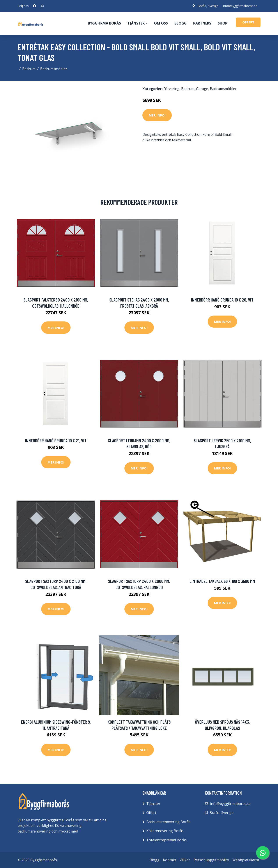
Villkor (185, 860)
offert (248, 22)
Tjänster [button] (136, 23)
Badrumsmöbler (54, 69)
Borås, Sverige (208, 6)
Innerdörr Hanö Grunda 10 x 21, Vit (56, 440)
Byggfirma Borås (104, 23)
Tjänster (153, 804)
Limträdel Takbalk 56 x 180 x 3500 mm (222, 581)
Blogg (181, 23)
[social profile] (34, 6)
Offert (151, 813)
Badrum (29, 69)
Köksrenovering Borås (165, 831)
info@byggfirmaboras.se (240, 6)
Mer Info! (157, 115)
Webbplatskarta (246, 860)
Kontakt (170, 860)
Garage (202, 89)
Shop (223, 23)
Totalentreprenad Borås (166, 840)
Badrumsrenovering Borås (168, 822)
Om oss (161, 23)
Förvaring (171, 89)
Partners (202, 23)
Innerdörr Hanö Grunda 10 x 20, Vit (222, 300)
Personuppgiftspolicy (211, 860)
